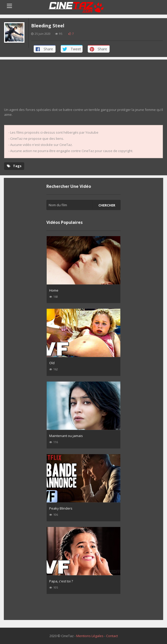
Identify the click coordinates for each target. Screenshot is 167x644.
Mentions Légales (90, 636)
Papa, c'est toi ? (61, 581)
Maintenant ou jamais (66, 436)
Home (54, 290)
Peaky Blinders (61, 508)
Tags (14, 166)
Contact (112, 636)
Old (52, 363)
